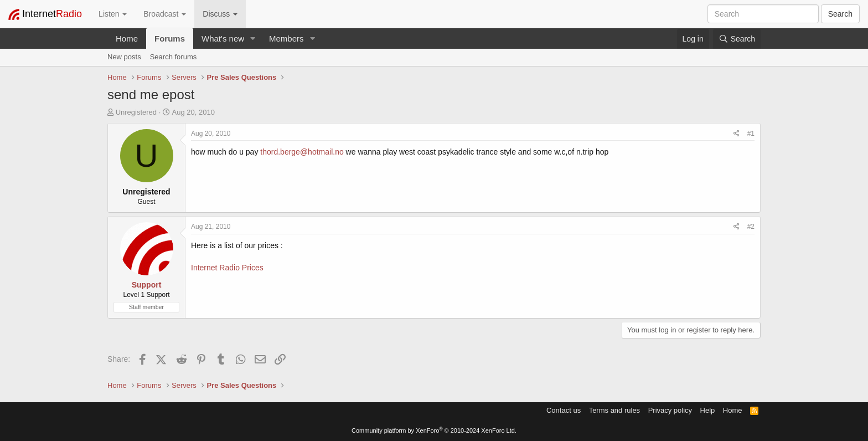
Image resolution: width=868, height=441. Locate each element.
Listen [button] (113, 14)
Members (286, 39)
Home (127, 39)
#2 (751, 227)
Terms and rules (614, 410)
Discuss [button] (220, 14)
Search (840, 14)
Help (708, 410)
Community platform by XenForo (434, 430)
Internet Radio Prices (227, 268)
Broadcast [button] (165, 14)
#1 (751, 134)
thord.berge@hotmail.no (302, 152)
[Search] (737, 39)
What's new (223, 39)
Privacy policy (670, 410)
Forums (170, 39)
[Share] (737, 134)
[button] (253, 39)
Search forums (174, 57)
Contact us (564, 410)
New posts (124, 57)
